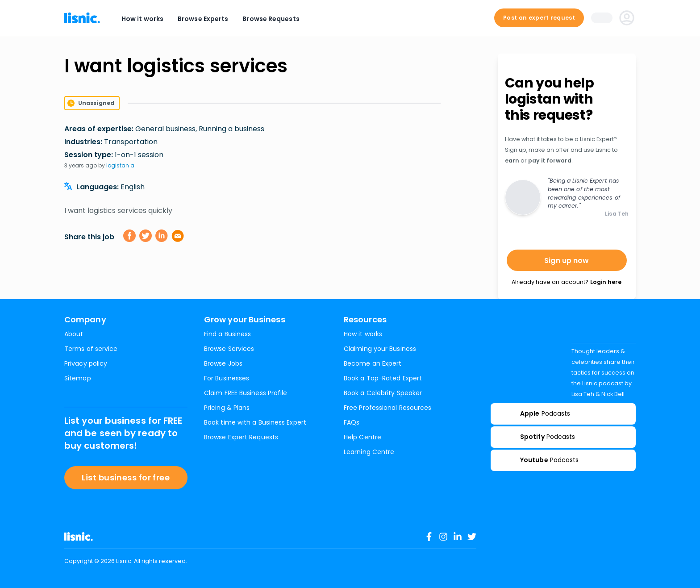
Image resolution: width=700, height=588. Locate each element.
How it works (142, 19)
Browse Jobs (223, 363)
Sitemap (78, 378)
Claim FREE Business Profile (246, 393)
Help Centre (362, 437)
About (74, 334)
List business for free (126, 477)
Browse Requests (271, 19)
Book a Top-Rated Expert (383, 378)
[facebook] (129, 236)
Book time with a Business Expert (255, 422)
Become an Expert (373, 363)
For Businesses (227, 378)
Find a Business (227, 334)
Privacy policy (86, 363)
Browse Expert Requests (241, 437)
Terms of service (91, 349)
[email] (178, 236)
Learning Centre (369, 452)
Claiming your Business (380, 349)
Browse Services (229, 349)
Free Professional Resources (387, 408)
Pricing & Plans (227, 408)
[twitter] (146, 236)
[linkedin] (162, 236)
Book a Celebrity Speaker (383, 393)
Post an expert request (539, 18)
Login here (606, 282)
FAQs (352, 422)
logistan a (120, 165)
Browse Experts (203, 19)
